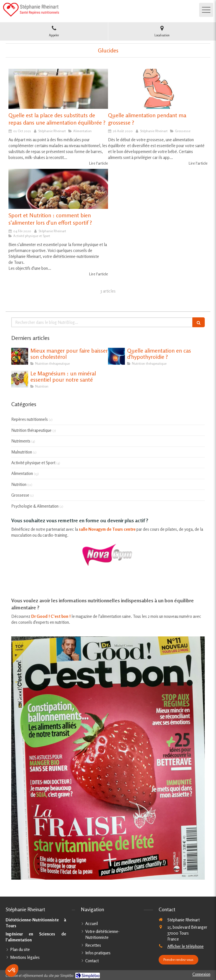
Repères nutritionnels (30, 419)
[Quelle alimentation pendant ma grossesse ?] (158, 89)
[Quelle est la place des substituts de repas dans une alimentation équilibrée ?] (58, 89)
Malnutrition (22, 452)
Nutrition (19, 484)
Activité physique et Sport (33, 463)
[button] (12, 970)
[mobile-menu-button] (206, 10)
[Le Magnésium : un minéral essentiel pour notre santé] (20, 379)
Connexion (201, 974)
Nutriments (21, 441)
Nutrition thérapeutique (31, 430)
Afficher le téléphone (185, 946)
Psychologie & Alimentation (35, 506)
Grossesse (20, 495)
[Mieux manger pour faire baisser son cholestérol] (20, 356)
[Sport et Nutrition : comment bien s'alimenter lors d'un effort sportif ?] (58, 189)
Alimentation (22, 473)
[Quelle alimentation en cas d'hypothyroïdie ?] (116, 356)
